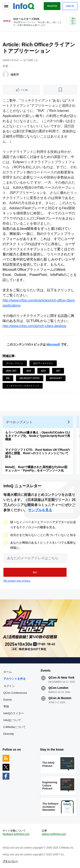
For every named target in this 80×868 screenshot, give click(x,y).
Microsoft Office (30, 378)
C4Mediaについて (15, 727)
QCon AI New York (61, 678)
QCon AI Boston (60, 698)
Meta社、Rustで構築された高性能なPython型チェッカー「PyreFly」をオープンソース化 (36, 469)
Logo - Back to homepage (24, 6)
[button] (35, 572)
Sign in (70, 6)
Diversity (9, 734)
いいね (24, 90)
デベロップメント (15, 363)
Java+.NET (11, 371)
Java (29, 371)
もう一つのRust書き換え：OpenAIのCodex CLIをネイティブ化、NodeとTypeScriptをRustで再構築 (38, 436)
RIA (8, 378)
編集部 (15, 74)
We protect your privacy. (17, 581)
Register (52, 6)
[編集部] (6, 75)
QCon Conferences (15, 693)
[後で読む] (60, 90)
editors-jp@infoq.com (54, 834)
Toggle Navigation (6, 6)
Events (8, 700)
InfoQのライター (14, 713)
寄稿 (6, 706)
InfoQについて (12, 720)
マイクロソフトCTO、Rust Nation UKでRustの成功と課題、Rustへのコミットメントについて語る (37, 453)
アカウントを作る (15, 679)
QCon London (58, 688)
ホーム (8, 672)
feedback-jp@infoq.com (16, 834)
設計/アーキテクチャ (43, 363)
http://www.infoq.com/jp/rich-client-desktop (34, 326)
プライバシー (10, 861)
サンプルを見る (40, 510)
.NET (58, 371)
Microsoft (53, 344)
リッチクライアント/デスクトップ (23, 386)
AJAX (43, 371)
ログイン (9, 686)
